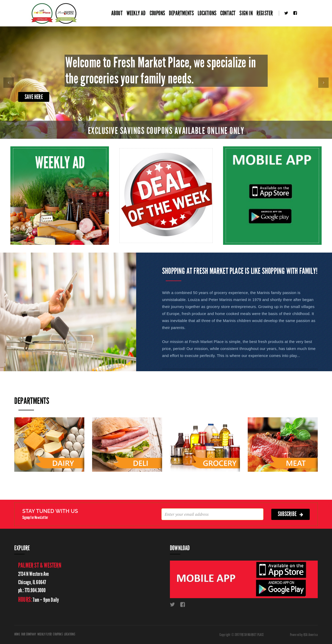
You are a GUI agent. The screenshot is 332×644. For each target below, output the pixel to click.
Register (265, 13)
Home (17, 634)
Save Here (34, 97)
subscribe (290, 514)
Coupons (157, 13)
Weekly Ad (136, 13)
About (117, 13)
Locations (207, 13)
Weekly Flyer (44, 634)
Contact (228, 13)
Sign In (246, 13)
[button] (9, 83)
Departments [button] (181, 13)
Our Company (29, 634)
